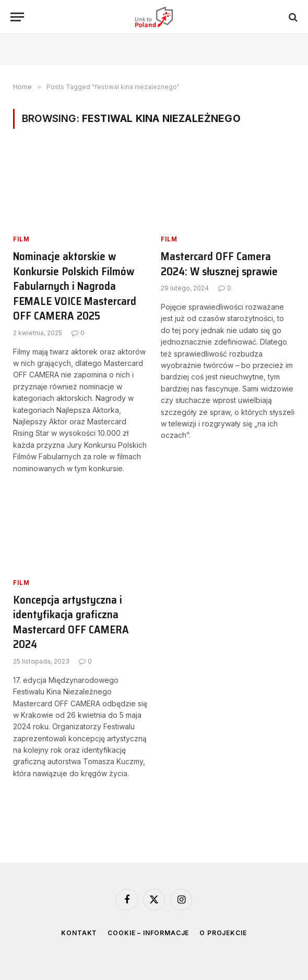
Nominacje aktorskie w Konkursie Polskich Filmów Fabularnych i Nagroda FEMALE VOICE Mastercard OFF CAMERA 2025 (75, 286)
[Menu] (17, 17)
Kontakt (79, 933)
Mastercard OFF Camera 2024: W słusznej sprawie (219, 264)
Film (21, 239)
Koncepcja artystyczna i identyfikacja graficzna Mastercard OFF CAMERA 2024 (71, 622)
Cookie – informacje (148, 933)
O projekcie (223, 933)
